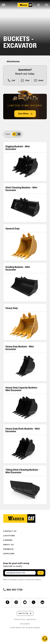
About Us (8, 545)
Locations (9, 536)
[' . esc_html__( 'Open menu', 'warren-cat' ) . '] (4, 5)
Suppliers (9, 554)
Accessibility (25, 624)
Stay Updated (41, 573)
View (9, 134)
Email (39, 80)
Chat (25, 80)
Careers (8, 540)
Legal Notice (31, 619)
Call (11, 80)
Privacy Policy (19, 619)
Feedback (8, 549)
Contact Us (10, 531)
